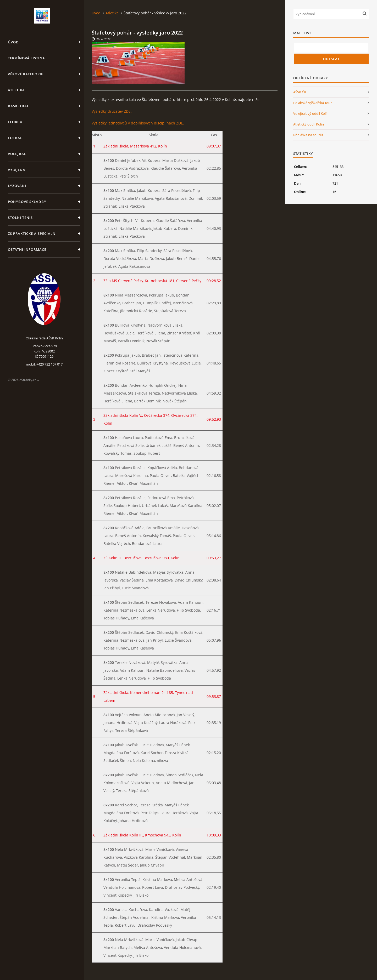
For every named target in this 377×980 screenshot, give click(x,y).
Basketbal (18, 106)
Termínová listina (26, 58)
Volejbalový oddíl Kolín (311, 113)
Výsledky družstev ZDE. (112, 111)
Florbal (16, 122)
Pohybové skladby (27, 202)
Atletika (16, 90)
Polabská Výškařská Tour (312, 103)
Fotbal (15, 138)
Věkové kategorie (26, 74)
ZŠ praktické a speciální (32, 233)
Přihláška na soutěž (308, 135)
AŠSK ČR (300, 92)
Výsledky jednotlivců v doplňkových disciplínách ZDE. (138, 123)
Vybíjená (17, 170)
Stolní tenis (20, 218)
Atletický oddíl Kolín (309, 124)
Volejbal (17, 154)
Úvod (13, 42)
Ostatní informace (27, 249)
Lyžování (17, 186)
